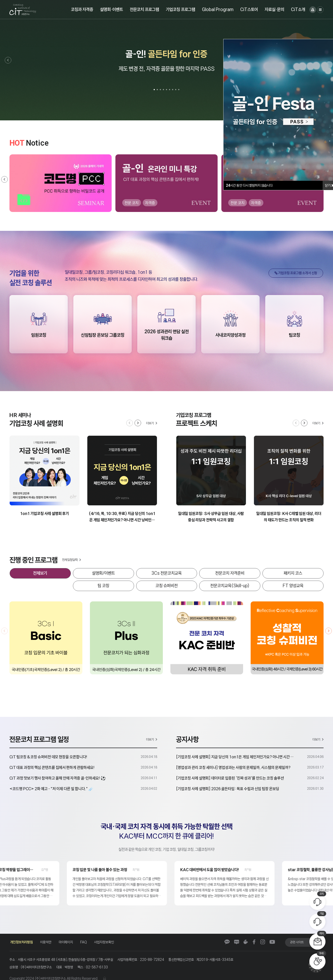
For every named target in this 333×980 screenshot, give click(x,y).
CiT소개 (298, 9)
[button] (8, 60)
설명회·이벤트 (112, 9)
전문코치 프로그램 (144, 9)
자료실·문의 (274, 9)
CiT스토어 (249, 9)
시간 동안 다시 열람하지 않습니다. (250, 185)
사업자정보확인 (104, 942)
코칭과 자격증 (82, 9)
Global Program (218, 9)
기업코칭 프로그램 (181, 9)
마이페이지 (66, 942)
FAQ (84, 942)
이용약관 (46, 942)
